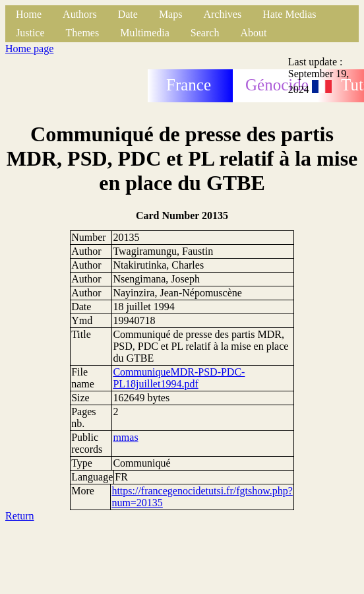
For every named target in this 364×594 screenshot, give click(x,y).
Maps (171, 14)
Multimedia (145, 33)
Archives (222, 14)
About (253, 33)
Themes (83, 33)
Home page (29, 49)
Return (20, 516)
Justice (30, 33)
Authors (80, 14)
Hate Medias (289, 14)
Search (205, 33)
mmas (125, 437)
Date (128, 14)
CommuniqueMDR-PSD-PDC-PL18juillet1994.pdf (179, 378)
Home (29, 14)
